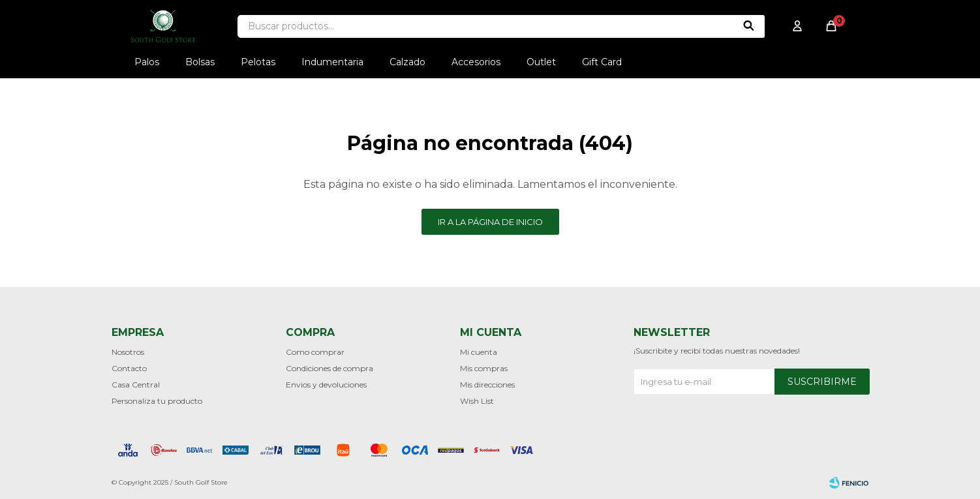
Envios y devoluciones (326, 385)
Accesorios (476, 62)
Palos (147, 62)
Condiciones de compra (329, 368)
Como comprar (315, 352)
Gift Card (602, 62)
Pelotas (258, 62)
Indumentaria (332, 62)
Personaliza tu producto (157, 401)
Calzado (407, 62)
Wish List (477, 401)
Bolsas (200, 62)
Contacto (129, 368)
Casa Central (136, 385)
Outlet (541, 62)
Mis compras (484, 368)
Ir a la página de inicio (490, 222)
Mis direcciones (487, 385)
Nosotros (128, 352)
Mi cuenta (479, 352)
